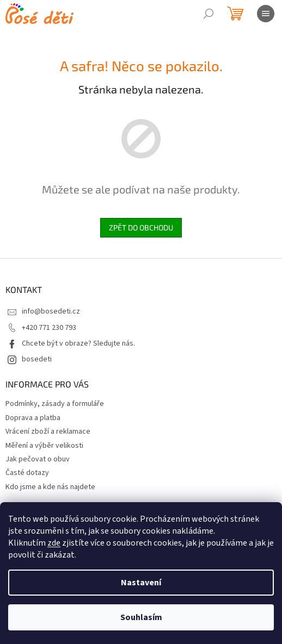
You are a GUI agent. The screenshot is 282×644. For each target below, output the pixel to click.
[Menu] (266, 14)
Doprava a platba (33, 418)
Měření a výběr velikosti (44, 446)
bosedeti (37, 359)
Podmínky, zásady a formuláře (55, 404)
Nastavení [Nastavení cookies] (141, 583)
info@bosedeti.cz (51, 311)
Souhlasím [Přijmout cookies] (141, 617)
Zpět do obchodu (141, 227)
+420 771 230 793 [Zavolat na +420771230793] (49, 328)
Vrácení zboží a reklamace (48, 432)
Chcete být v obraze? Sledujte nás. (78, 343)
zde (54, 543)
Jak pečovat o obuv (38, 459)
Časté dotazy (27, 473)
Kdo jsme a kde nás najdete (50, 487)
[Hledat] (209, 14)
